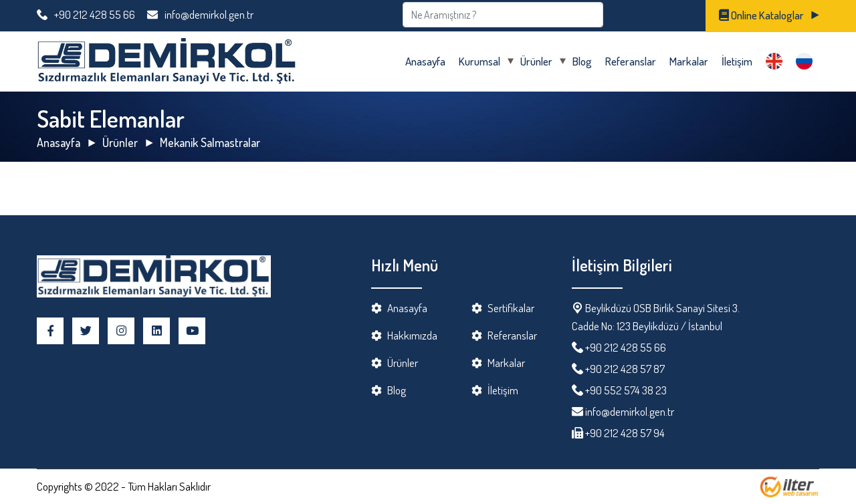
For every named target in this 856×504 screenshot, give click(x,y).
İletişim (737, 61)
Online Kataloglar (761, 15)
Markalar (689, 61)
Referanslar (631, 61)
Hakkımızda (412, 335)
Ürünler (536, 61)
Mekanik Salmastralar (210, 142)
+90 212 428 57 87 (625, 369)
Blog (582, 61)
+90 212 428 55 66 (86, 14)
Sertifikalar (511, 308)
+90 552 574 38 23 (626, 390)
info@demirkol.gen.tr (200, 14)
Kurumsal (479, 61)
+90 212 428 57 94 (624, 433)
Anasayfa (425, 61)
